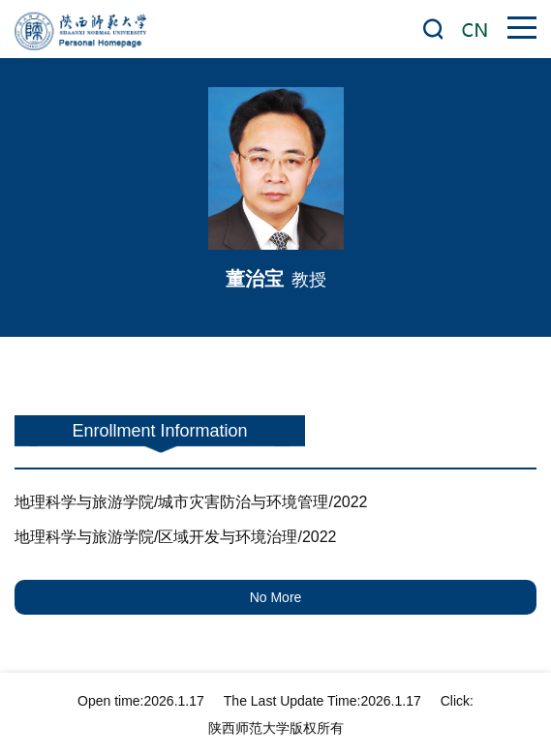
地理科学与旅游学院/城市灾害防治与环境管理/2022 (191, 502)
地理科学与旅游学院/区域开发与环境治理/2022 (175, 537)
